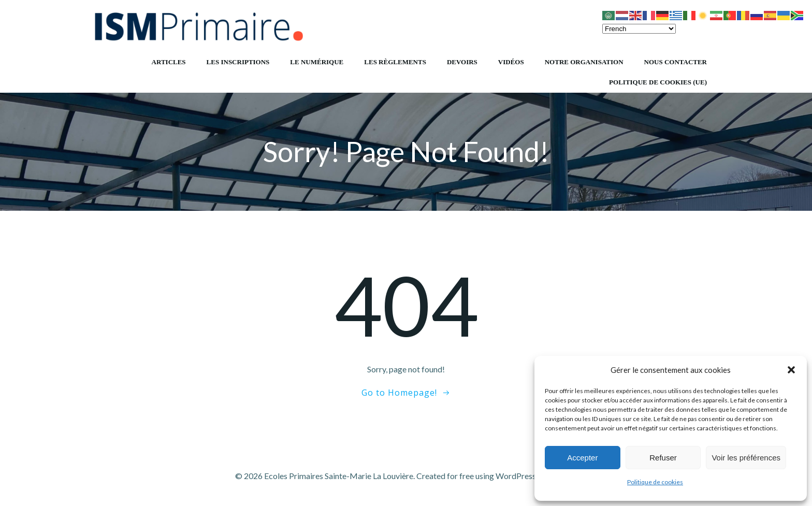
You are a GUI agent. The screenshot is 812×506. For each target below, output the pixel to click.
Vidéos (511, 62)
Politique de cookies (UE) (658, 82)
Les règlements (395, 62)
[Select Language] (639, 29)
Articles (169, 62)
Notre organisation (584, 62)
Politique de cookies (655, 482)
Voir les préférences (746, 458)
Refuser (663, 458)
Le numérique (317, 62)
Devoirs (462, 62)
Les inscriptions (238, 62)
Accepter (582, 458)
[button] (791, 370)
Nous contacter (676, 62)
